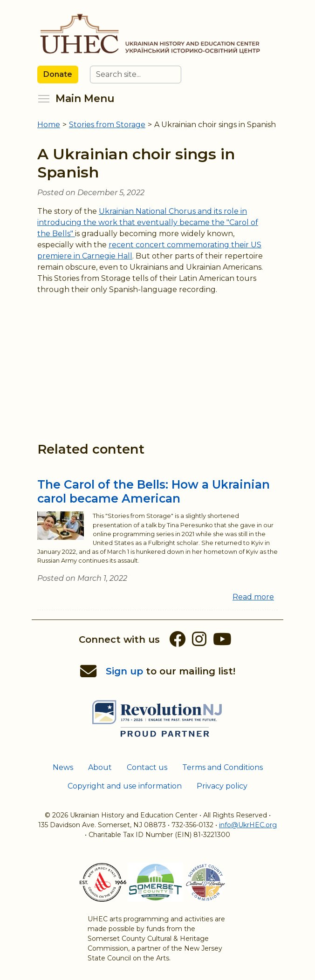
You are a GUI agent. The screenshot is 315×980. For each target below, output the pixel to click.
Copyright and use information (125, 786)
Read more (253, 597)
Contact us (147, 767)
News (63, 767)
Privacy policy (222, 786)
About (100, 767)
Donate (58, 74)
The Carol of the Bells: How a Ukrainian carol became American (154, 491)
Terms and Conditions (223, 767)
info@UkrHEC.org (248, 825)
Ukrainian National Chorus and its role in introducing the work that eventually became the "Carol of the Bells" (148, 222)
